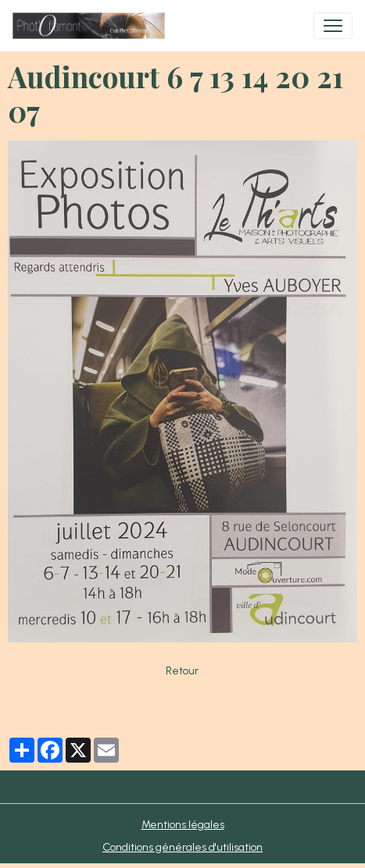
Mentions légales (183, 825)
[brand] (92, 26)
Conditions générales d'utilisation (182, 847)
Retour (182, 671)
